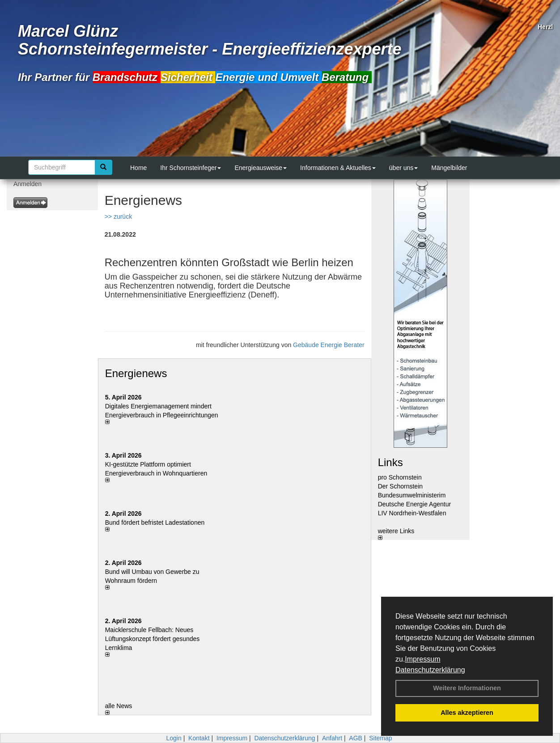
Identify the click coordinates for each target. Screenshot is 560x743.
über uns (403, 168)
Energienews (136, 373)
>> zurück (118, 217)
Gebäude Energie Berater (329, 345)
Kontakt (199, 738)
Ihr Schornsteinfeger (191, 168)
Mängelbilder (449, 168)
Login (174, 738)
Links (390, 462)
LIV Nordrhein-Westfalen (412, 513)
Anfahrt (332, 738)
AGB (356, 738)
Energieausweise (261, 168)
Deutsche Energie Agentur (414, 504)
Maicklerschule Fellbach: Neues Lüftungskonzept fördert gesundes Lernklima (153, 639)
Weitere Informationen (467, 688)
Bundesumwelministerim (412, 495)
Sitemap (380, 738)
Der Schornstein (400, 486)
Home (138, 168)
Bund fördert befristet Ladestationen (155, 522)
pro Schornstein (400, 477)
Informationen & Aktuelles (338, 168)
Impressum (422, 659)
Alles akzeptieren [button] (467, 713)
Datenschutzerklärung (430, 670)
